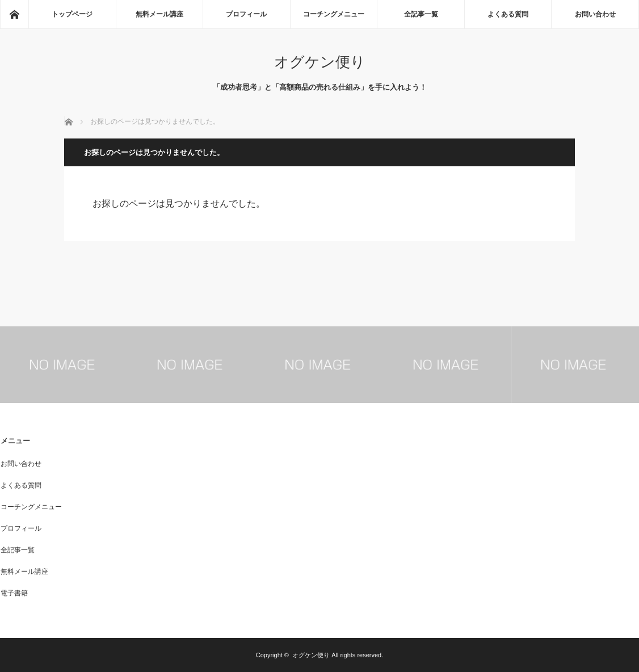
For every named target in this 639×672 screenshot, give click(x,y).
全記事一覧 (421, 14)
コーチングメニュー (334, 14)
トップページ (72, 14)
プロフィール (246, 14)
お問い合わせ (595, 14)
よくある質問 (508, 14)
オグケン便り (320, 62)
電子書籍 (14, 593)
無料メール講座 (159, 14)
